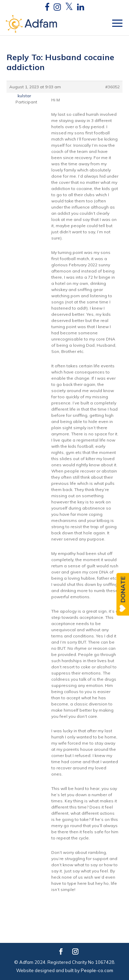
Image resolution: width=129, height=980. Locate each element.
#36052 (112, 87)
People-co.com (97, 970)
